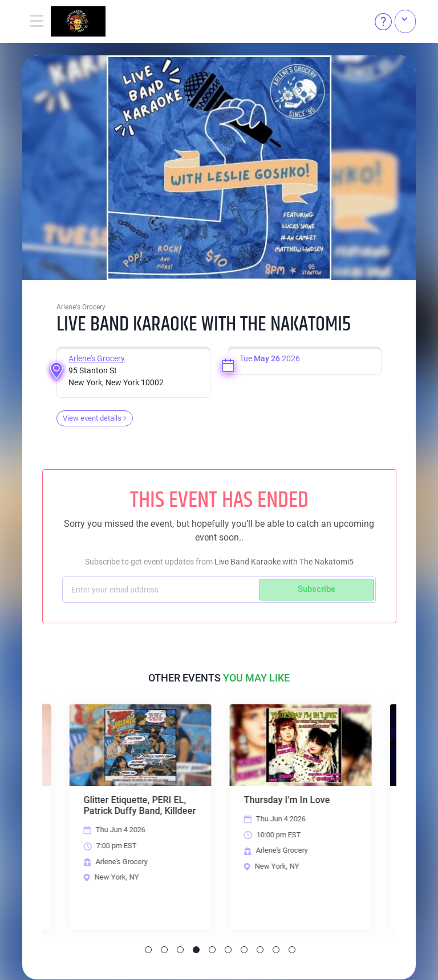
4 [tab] (196, 950)
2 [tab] (164, 950)
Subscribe (317, 589)
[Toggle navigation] (36, 22)
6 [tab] (228, 950)
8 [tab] (260, 950)
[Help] (383, 22)
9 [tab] (276, 950)
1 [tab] (148, 950)
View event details (95, 418)
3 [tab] (180, 950)
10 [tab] (292, 950)
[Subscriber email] (162, 590)
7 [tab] (244, 950)
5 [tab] (212, 950)
